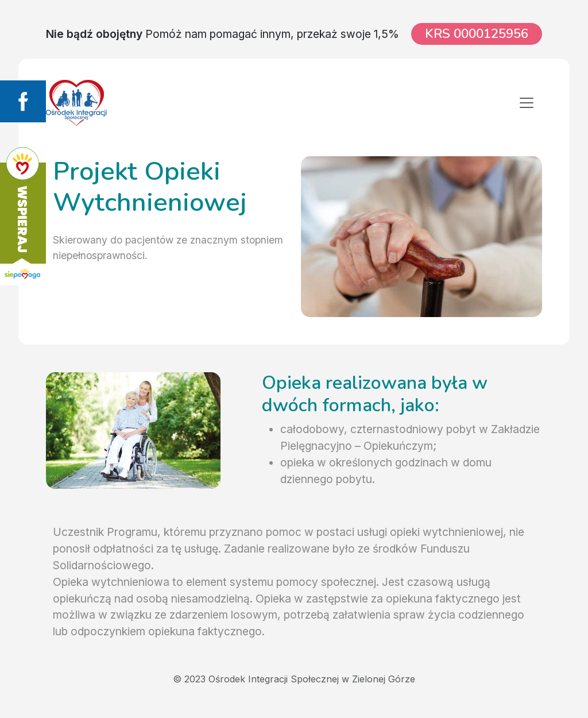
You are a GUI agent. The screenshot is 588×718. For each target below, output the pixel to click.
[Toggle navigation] (527, 103)
